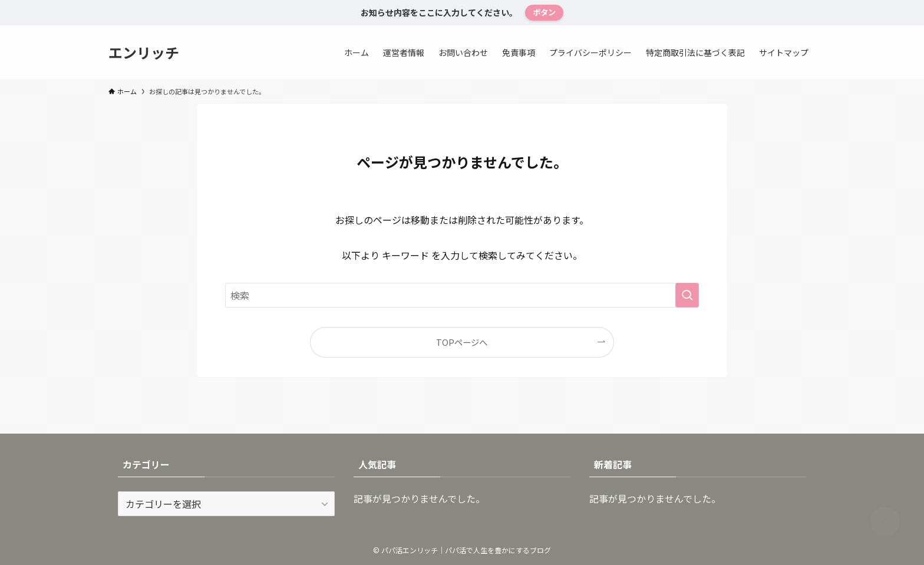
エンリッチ (144, 52)
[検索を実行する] (687, 295)
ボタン (544, 12)
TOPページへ (462, 342)
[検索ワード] (462, 295)
